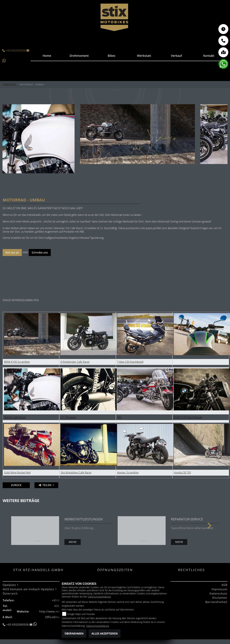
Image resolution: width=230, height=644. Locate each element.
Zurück (16, 471)
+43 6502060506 (15, 50)
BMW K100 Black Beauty (188, 403)
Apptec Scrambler (128, 459)
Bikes (112, 56)
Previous (7, 140)
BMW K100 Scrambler (17, 348)
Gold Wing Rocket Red (17, 459)
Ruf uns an (12, 239)
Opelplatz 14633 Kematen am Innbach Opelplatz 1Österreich (30, 575)
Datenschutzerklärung (99, 597)
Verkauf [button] (176, 56)
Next (223, 140)
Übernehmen (74, 634)
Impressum (219, 575)
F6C (119, 403)
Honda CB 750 (182, 459)
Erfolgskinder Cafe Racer (75, 348)
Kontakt (209, 56)
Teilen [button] (45, 471)
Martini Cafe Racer (15, 403)
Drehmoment (79, 56)
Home (47, 56)
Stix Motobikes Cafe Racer (76, 459)
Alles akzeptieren (105, 634)
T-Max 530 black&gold (130, 348)
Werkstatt (144, 56)
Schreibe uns (40, 239)
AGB (224, 571)
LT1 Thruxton (68, 403)
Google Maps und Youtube (81, 614)
